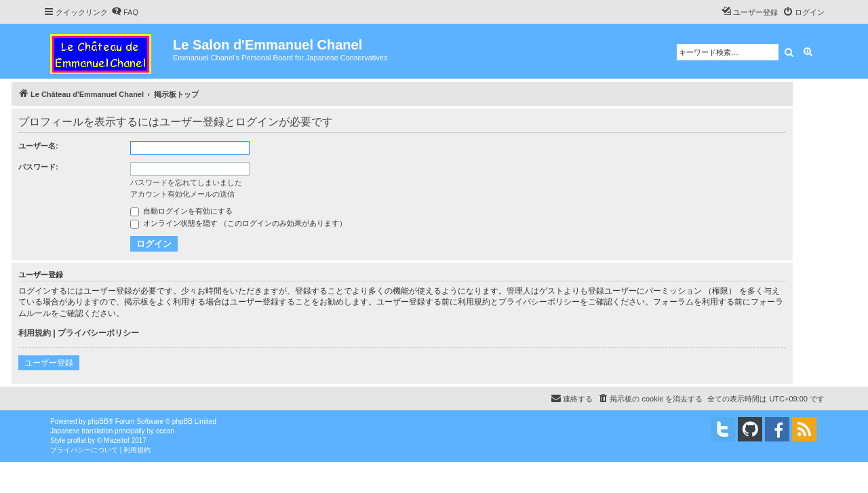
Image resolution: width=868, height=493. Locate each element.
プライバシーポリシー (98, 333)
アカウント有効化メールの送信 (182, 194)
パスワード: (38, 167)
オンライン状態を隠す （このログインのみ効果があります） (238, 223)
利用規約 (35, 333)
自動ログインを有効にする (181, 211)
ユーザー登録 (49, 362)
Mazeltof (117, 440)
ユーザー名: (38, 146)
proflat (77, 440)
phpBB (98, 421)
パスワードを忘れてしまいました (186, 182)
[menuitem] (125, 12)
